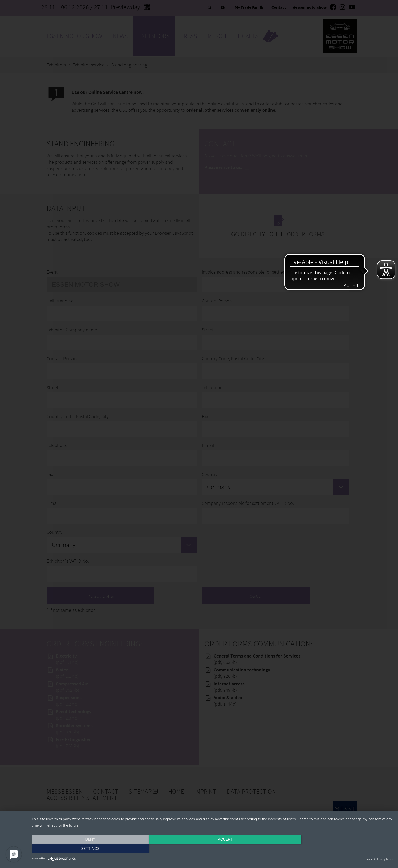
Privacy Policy (385, 859)
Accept (212, 849)
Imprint (371, 859)
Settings (339, 849)
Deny (86, 849)
